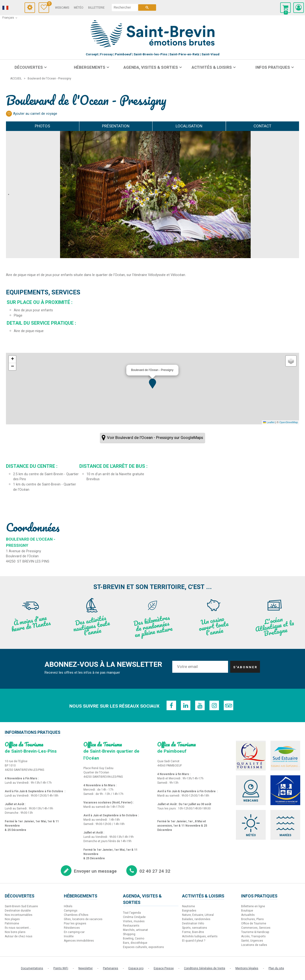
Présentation (116, 126)
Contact (262, 126)
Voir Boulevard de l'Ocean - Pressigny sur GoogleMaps (155, 438)
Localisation (189, 126)
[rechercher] (125, 7)
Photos (42, 126)
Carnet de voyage (48, 4)
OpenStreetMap (289, 422)
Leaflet (269, 422)
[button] (152, 384)
